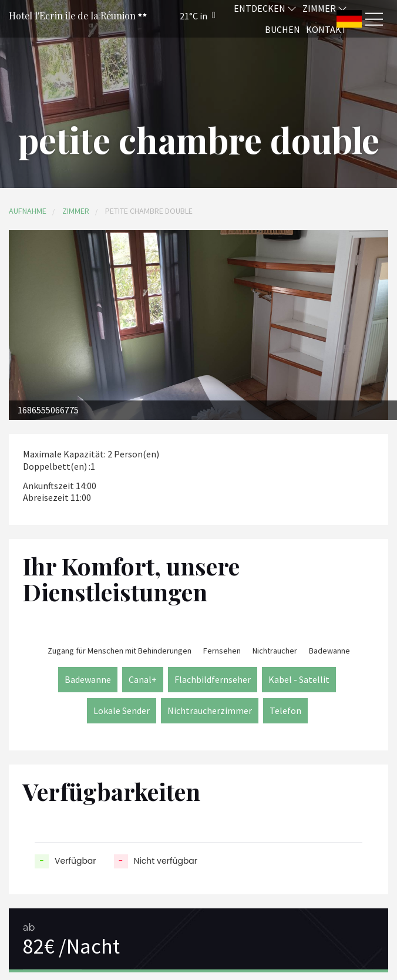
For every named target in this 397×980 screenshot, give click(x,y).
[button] (182, 16)
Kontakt (327, 29)
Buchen (282, 29)
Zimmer (76, 211)
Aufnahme (28, 211)
